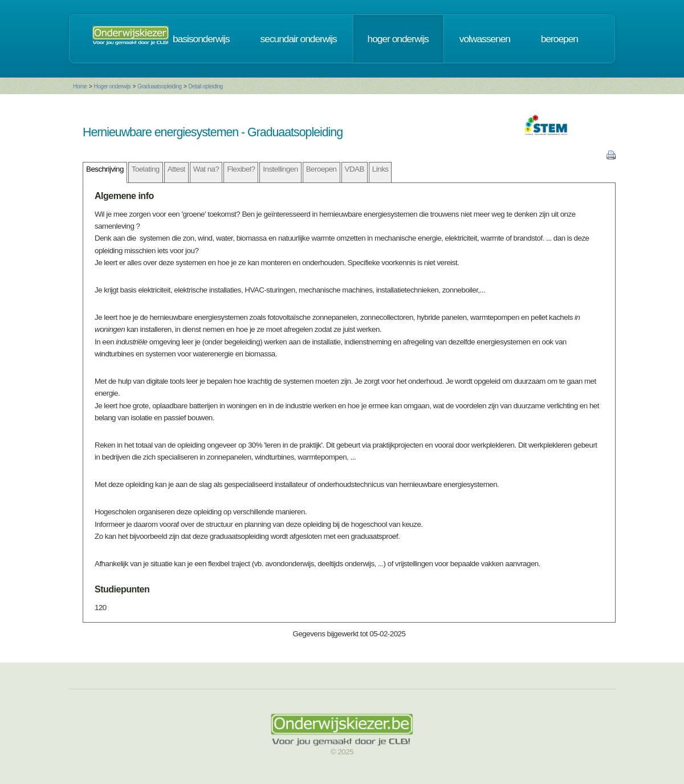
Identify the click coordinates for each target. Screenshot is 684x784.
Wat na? (206, 169)
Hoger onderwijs (112, 86)
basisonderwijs (201, 39)
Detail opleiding (205, 86)
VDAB (355, 169)
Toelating (146, 169)
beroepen (559, 39)
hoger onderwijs (398, 39)
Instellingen (280, 169)
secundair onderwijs (299, 39)
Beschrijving (105, 169)
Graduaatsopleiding (160, 86)
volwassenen (485, 39)
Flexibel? (241, 169)
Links (380, 169)
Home (80, 86)
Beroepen (321, 169)
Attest (176, 169)
